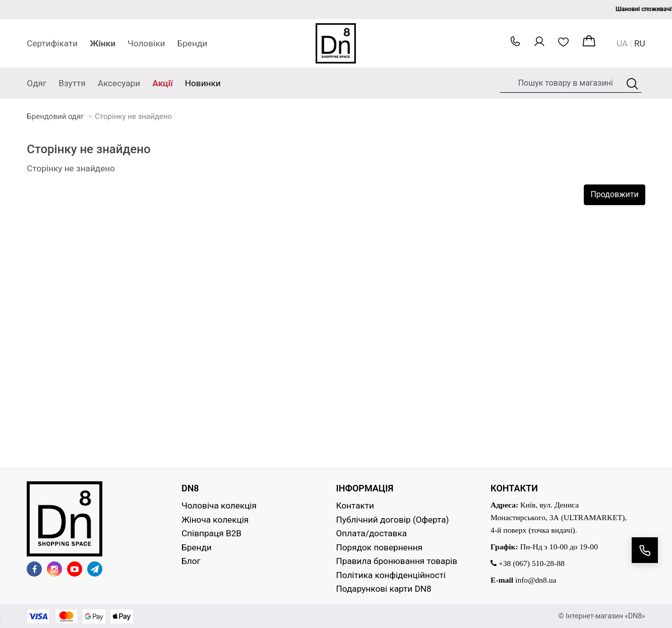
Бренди (192, 43)
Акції (163, 83)
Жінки (103, 43)
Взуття (72, 83)
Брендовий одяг (55, 116)
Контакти (355, 506)
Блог (191, 561)
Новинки (203, 83)
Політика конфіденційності (391, 575)
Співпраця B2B (211, 533)
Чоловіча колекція (219, 506)
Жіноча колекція (215, 520)
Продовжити (614, 194)
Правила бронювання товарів (397, 561)
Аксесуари (119, 83)
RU (640, 43)
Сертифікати (52, 43)
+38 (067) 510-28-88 (528, 563)
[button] (515, 44)
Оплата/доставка (372, 533)
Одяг (37, 83)
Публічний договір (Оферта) (393, 520)
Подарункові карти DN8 (384, 589)
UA (622, 43)
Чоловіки (146, 43)
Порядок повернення (379, 547)
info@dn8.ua (536, 580)
